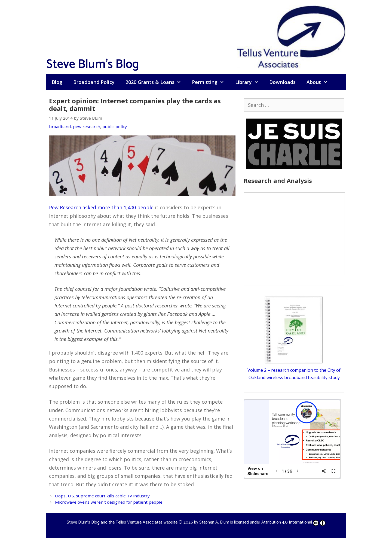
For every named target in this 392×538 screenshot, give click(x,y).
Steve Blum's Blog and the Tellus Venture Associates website (122, 522)
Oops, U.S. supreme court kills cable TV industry (102, 496)
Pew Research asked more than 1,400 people (101, 207)
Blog (57, 82)
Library (249, 82)
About (320, 82)
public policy (115, 126)
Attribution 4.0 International (293, 522)
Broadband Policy (94, 82)
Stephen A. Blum (214, 522)
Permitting (211, 82)
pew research (87, 126)
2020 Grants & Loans (156, 82)
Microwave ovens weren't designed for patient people (109, 502)
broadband (60, 126)
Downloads (282, 82)
